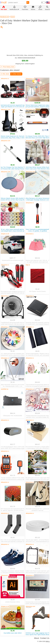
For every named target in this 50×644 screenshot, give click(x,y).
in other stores (16, 74)
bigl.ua (28, 265)
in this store (5, 74)
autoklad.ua (5, 389)
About (37, 638)
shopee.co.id (5, 234)
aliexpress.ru (5, 78)
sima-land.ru (30, 234)
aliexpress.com (6, 110)
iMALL (48, 641)
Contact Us (45, 638)
